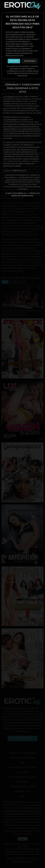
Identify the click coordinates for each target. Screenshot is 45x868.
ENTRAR (14, 61)
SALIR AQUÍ (30, 61)
